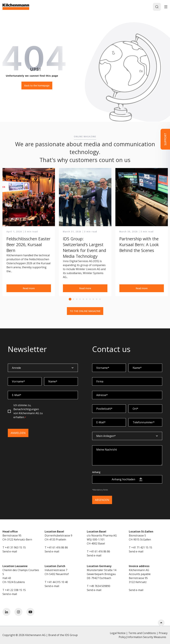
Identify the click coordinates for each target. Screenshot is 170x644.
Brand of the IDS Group (63, 635)
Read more (29, 288)
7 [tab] (90, 299)
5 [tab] (83, 299)
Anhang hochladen (127, 479)
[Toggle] (166, 7)
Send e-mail (10, 551)
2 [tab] (73, 299)
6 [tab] (87, 299)
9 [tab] (97, 299)
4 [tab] (80, 299)
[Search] (157, 7)
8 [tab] (93, 299)
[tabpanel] (29, 232)
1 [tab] (70, 299)
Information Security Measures (147, 637)
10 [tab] (100, 299)
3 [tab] (77, 299)
